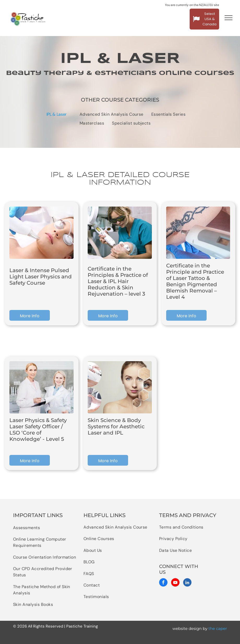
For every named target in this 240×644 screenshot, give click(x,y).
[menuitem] (112, 114)
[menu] (229, 18)
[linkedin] (187, 583)
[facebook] (163, 583)
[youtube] (175, 583)
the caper (218, 628)
